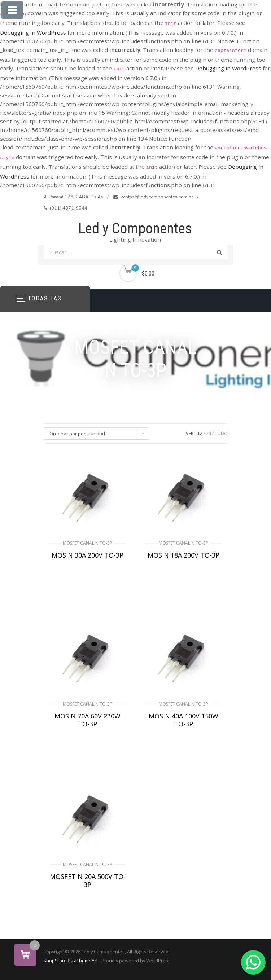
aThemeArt (86, 961)
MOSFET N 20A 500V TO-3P (88, 880)
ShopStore (55, 961)
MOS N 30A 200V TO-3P (88, 555)
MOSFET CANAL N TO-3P (88, 543)
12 (200, 433)
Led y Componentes (135, 228)
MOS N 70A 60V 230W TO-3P (88, 720)
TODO (221, 433)
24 (209, 433)
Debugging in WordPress (33, 32)
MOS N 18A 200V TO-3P (183, 555)
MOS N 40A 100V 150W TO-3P (183, 720)
